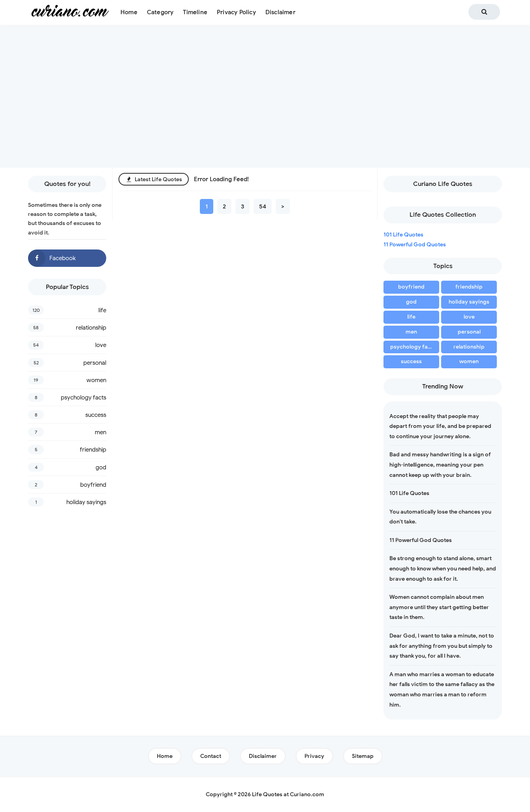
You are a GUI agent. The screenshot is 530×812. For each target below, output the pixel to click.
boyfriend (93, 485)
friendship (93, 450)
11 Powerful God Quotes (415, 245)
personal (95, 363)
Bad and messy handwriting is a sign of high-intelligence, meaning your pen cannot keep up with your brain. (440, 465)
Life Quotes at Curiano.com (288, 794)
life (102, 310)
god (101, 467)
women (96, 380)
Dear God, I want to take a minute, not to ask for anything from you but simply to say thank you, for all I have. (442, 646)
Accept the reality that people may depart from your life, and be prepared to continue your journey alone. (440, 426)
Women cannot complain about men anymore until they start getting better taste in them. (439, 607)
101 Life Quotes (403, 235)
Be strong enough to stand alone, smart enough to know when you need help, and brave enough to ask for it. (443, 568)
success (96, 415)
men (101, 432)
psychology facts (84, 398)
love (101, 345)
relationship (91, 328)
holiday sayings (86, 502)
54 (263, 206)
